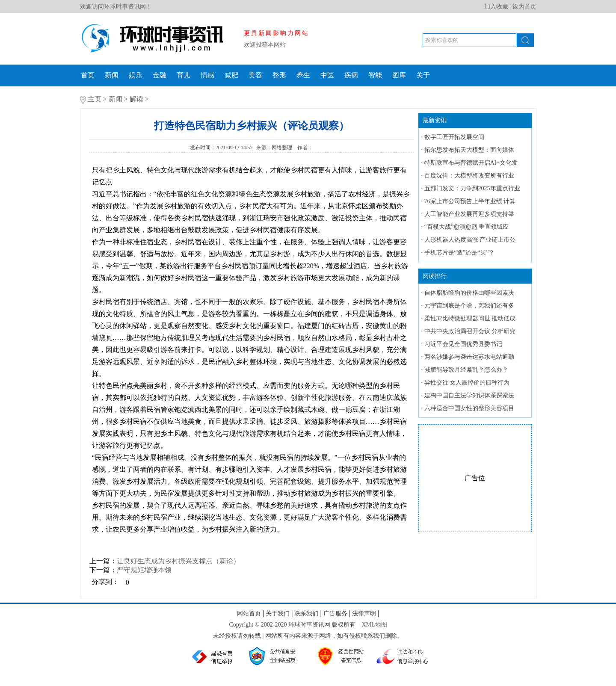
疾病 (351, 75)
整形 (279, 75)
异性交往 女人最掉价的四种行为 (467, 383)
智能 (375, 75)
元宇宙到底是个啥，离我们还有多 (469, 306)
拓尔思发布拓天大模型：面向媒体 (469, 150)
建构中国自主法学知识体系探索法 (469, 395)
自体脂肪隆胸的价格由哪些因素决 (469, 293)
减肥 (231, 75)
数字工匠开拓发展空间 (454, 137)
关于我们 (278, 614)
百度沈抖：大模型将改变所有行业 (469, 176)
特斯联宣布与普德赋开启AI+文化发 (471, 163)
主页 (95, 99)
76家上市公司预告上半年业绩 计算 (470, 201)
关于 (423, 75)
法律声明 (364, 614)
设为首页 (524, 7)
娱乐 (136, 75)
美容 (255, 75)
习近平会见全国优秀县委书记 (463, 344)
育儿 (184, 75)
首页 (88, 75)
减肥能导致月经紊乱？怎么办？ (466, 370)
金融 (160, 75)
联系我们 (306, 614)
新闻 (112, 75)
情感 (207, 75)
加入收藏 (496, 7)
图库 (399, 75)
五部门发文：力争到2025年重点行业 (472, 188)
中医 (327, 75)
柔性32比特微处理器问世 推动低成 (470, 318)
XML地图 (374, 625)
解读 (136, 99)
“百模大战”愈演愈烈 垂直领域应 (467, 227)
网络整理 (283, 148)
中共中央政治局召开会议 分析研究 (470, 331)
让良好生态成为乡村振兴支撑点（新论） (178, 561)
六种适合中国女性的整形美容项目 (469, 408)
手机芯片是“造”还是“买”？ (460, 253)
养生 (303, 75)
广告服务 (335, 614)
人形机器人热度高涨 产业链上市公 (470, 240)
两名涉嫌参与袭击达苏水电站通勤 (469, 357)
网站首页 (249, 614)
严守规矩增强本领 (144, 570)
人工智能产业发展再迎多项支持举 (469, 214)
